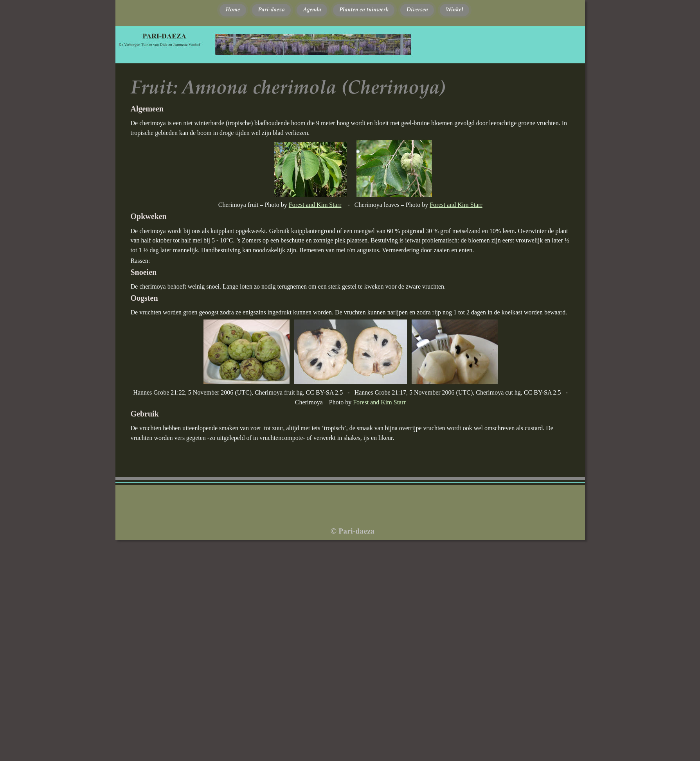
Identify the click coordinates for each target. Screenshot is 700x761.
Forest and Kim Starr (315, 205)
